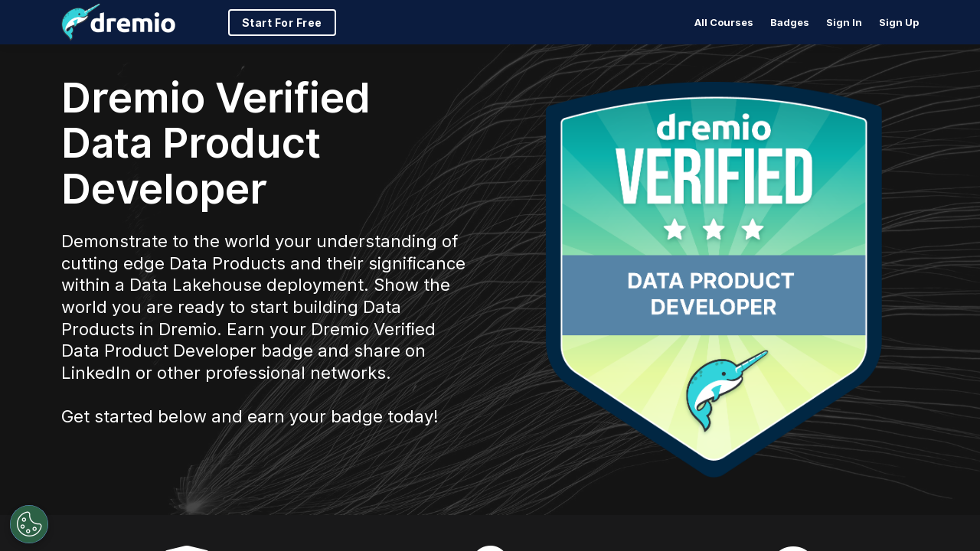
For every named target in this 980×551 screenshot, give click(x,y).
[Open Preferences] (29, 524)
